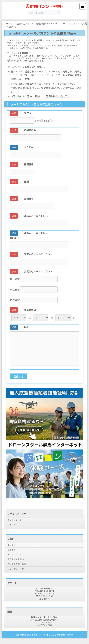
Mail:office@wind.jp (45, 593)
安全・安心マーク (17, 573)
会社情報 (12, 547)
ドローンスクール (17, 557)
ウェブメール (15, 526)
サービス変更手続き (41, 23)
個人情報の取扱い (17, 562)
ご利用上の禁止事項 (18, 568)
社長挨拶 (12, 552)
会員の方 (23, 23)
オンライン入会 (16, 520)
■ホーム (11, 23)
